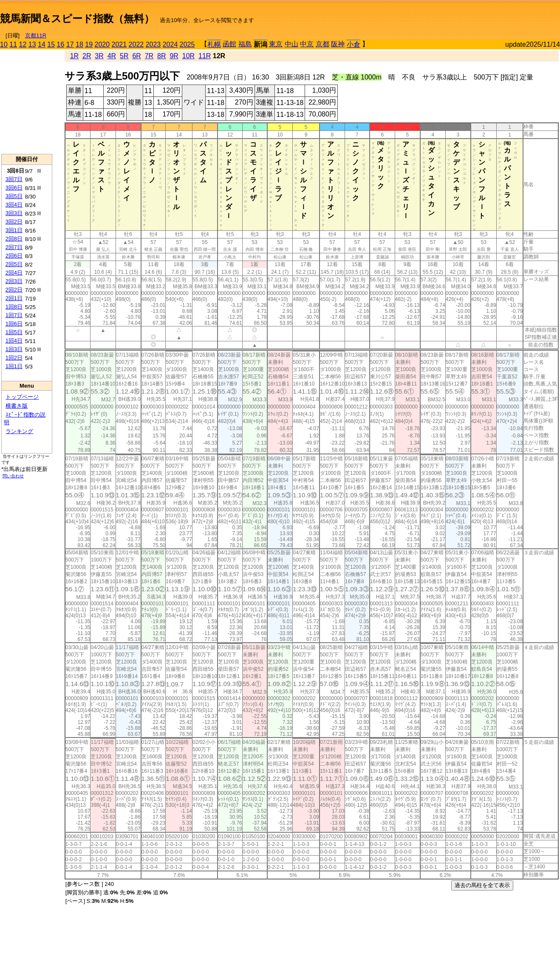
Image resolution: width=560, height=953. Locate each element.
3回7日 (14, 179)
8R (161, 56)
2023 (153, 44)
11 (13, 44)
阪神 (338, 44)
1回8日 (14, 307)
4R (112, 56)
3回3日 (14, 213)
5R (124, 56)
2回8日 (14, 239)
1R (74, 56)
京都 (322, 44)
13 (32, 44)
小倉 (354, 44)
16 (61, 44)
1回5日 (14, 332)
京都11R (36, 35)
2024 (170, 44)
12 (23, 44)
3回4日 (14, 205)
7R (149, 56)
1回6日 (14, 324)
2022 (136, 44)
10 (4, 44)
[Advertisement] (461, 15)
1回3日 (14, 349)
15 (51, 44)
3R (99, 56)
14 (42, 44)
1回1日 (14, 366)
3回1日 (14, 230)
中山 (291, 44)
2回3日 (14, 281)
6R (136, 56)
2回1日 (14, 298)
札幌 (214, 44)
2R (87, 56)
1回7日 (14, 315)
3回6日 (14, 188)
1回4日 (14, 341)
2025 (187, 44)
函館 (229, 44)
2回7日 (14, 247)
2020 (102, 44)
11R (205, 56)
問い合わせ (13, 476)
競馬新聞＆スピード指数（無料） (77, 18)
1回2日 (14, 358)
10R (188, 56)
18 (79, 44)
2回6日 (14, 256)
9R (174, 56)
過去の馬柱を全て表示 (482, 885)
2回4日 (14, 273)
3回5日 (14, 196)
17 (70, 44)
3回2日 (14, 222)
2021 (119, 44)
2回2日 (14, 290)
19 (89, 44)
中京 (307, 44)
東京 (276, 44)
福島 (245, 44)
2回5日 (14, 264)
